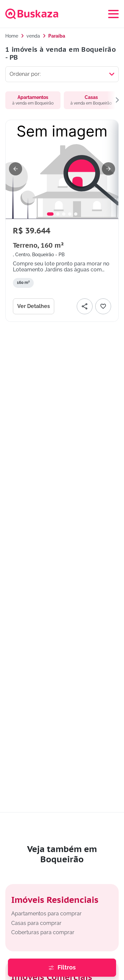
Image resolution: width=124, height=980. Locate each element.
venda (33, 36)
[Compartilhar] (85, 306)
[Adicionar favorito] (103, 306)
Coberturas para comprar (43, 932)
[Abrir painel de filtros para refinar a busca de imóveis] (62, 968)
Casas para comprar (36, 923)
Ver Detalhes (34, 306)
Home (12, 36)
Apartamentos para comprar (46, 914)
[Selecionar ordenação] (62, 74)
